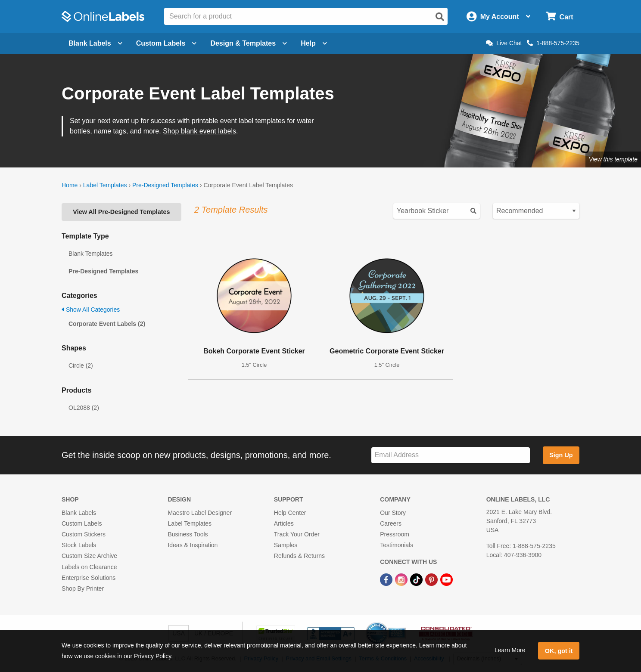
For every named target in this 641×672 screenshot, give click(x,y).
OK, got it (559, 651)
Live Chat (504, 43)
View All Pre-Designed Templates (121, 212)
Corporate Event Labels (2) (107, 324)
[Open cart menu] (559, 17)
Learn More (510, 650)
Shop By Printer (83, 588)
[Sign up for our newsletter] (451, 455)
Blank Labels (79, 513)
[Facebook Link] (387, 579)
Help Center (290, 513)
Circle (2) (81, 365)
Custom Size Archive (89, 556)
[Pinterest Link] (432, 579)
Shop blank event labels (199, 131)
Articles (284, 523)
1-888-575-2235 (553, 43)
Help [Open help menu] (314, 43)
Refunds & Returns (299, 556)
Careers (391, 523)
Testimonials (397, 545)
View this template (613, 159)
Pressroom (395, 534)
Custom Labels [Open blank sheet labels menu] (166, 43)
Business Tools (188, 534)
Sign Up (561, 455)
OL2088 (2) (84, 408)
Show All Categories (91, 310)
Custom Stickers (84, 534)
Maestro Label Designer (200, 513)
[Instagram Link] (402, 579)
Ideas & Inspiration (193, 545)
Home (70, 185)
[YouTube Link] (447, 579)
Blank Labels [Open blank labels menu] (95, 43)
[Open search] (440, 17)
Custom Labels (82, 523)
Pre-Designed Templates (165, 185)
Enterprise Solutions (89, 578)
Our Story (393, 513)
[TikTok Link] (417, 579)
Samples (286, 545)
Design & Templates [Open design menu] (249, 43)
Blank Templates (90, 254)
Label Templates (105, 185)
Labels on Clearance (89, 567)
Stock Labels (79, 545)
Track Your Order (297, 534)
